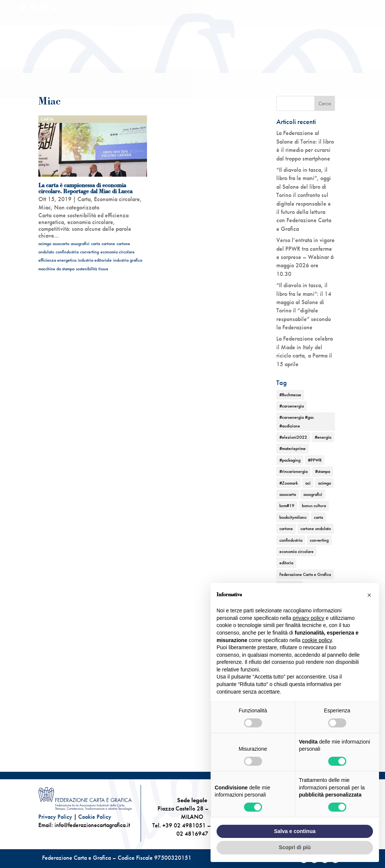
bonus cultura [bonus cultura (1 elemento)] (314, 506)
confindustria (67, 252)
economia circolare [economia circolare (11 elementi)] (296, 551)
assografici (80, 244)
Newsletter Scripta (255, 8)
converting (89, 252)
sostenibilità (86, 269)
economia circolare (117, 252)
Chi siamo (62, 75)
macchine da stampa (56, 269)
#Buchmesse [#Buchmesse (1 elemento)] (290, 395)
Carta (47, 119)
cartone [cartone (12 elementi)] (286, 529)
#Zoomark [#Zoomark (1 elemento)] (289, 483)
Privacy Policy (55, 817)
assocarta (61, 244)
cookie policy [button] (317, 640)
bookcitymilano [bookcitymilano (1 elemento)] (293, 517)
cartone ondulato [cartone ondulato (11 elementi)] (316, 529)
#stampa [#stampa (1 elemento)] (323, 471)
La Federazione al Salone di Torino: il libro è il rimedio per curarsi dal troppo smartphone (305, 145)
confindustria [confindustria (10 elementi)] (291, 540)
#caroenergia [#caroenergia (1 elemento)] (292, 406)
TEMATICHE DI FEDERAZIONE (271, 75)
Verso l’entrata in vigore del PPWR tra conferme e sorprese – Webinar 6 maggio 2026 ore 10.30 (305, 257)
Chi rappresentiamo (117, 75)
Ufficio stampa (297, 8)
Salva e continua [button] (295, 831)
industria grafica (128, 260)
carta (95, 244)
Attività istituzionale (189, 75)
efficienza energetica (57, 260)
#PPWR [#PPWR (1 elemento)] (315, 460)
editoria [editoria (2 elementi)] (286, 563)
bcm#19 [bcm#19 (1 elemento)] (287, 506)
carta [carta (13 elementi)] (318, 517)
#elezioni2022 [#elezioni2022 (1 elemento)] (293, 437)
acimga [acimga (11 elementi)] (324, 483)
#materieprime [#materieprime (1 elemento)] (293, 448)
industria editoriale (95, 260)
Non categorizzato (77, 207)
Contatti (339, 19)
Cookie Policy (95, 817)
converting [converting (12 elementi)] (319, 540)
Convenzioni (333, 8)
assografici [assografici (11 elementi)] (313, 494)
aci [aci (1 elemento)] (308, 483)
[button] (369, 595)
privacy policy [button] (308, 618)
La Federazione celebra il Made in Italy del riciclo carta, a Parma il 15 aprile (305, 351)
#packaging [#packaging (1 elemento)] (290, 460)
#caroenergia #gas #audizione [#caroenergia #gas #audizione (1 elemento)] (296, 421)
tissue (103, 269)
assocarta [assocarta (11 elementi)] (288, 494)
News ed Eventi (183, 87)
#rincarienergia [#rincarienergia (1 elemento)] (293, 471)
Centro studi (216, 8)
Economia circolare (117, 199)
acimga (45, 244)
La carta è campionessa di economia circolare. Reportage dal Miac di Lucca (85, 188)
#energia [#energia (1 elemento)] (323, 437)
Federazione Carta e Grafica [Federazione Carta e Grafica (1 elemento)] (305, 574)
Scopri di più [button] (295, 847)
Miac (45, 207)
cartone (108, 244)
